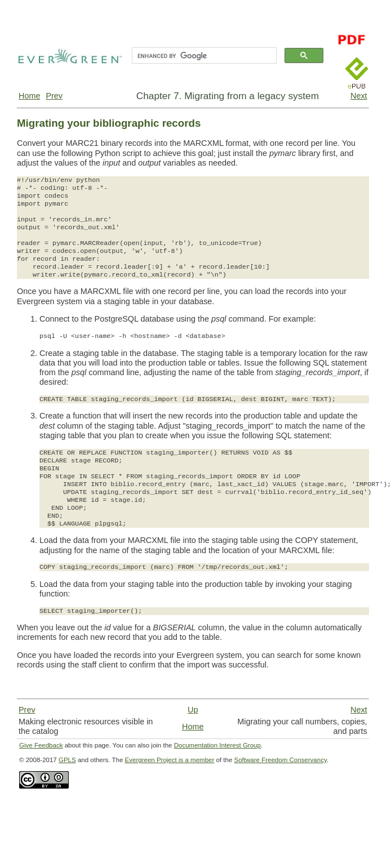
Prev (54, 96)
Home (29, 96)
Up (193, 710)
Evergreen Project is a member (170, 760)
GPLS (67, 760)
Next (359, 96)
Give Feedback (41, 745)
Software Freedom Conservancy (281, 760)
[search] (203, 56)
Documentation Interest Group (217, 745)
